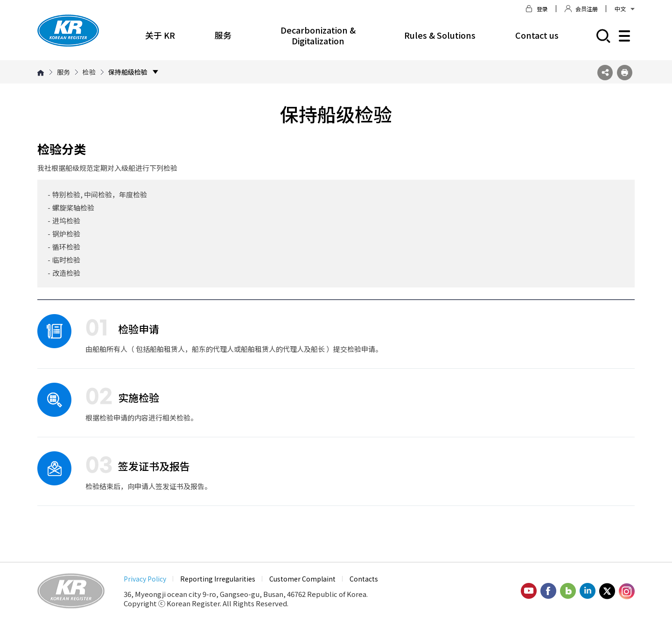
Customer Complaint (302, 579)
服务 (223, 35)
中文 (625, 9)
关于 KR (160, 35)
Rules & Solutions (440, 35)
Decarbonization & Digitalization (318, 35)
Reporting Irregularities (218, 579)
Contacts (364, 579)
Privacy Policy (145, 579)
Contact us (537, 35)
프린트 (625, 73)
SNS (605, 73)
